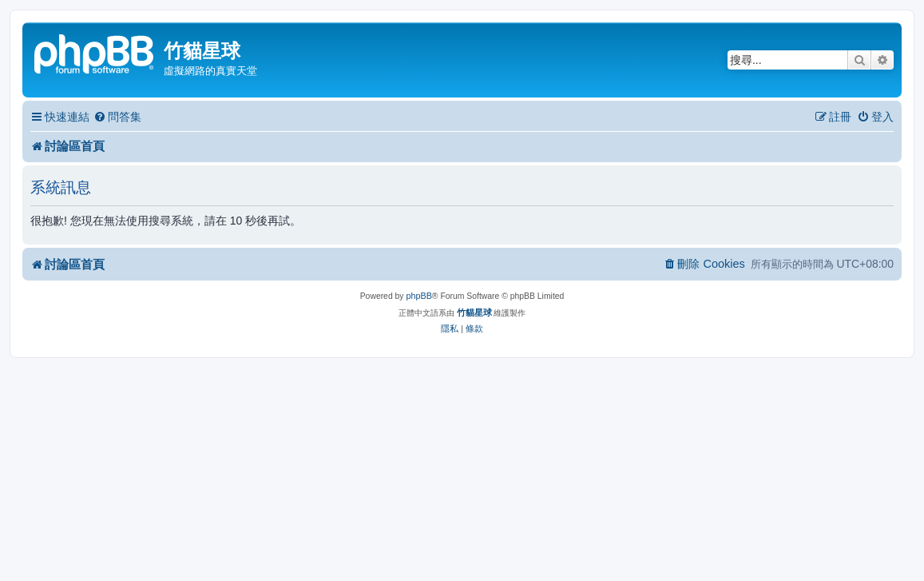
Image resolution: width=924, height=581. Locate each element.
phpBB (418, 296)
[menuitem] (117, 117)
